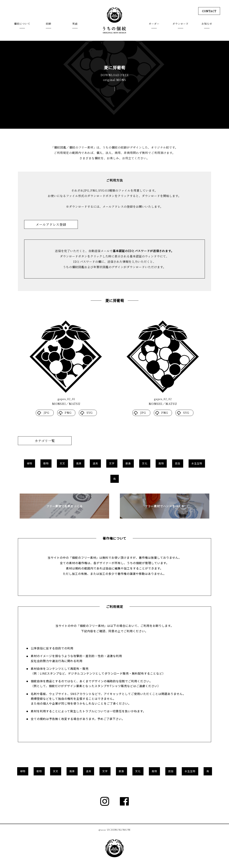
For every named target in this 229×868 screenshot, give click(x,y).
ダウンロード (181, 24)
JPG (47, 413)
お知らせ (207, 24)
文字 (112, 463)
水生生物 (197, 463)
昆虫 (178, 463)
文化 (145, 463)
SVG (90, 413)
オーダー (154, 24)
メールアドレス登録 (51, 224)
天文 (62, 463)
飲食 (128, 463)
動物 (46, 463)
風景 (79, 463)
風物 (161, 463)
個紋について (22, 24)
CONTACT (209, 11)
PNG (68, 413)
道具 (95, 463)
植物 (30, 463)
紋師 (48, 24)
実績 (75, 24)
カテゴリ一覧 (45, 441)
